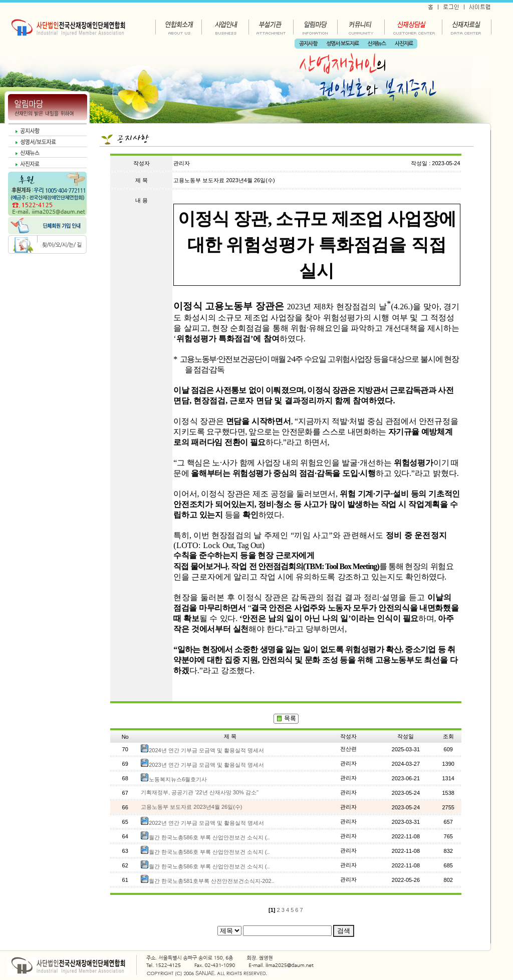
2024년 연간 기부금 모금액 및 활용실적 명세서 (206, 750)
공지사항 (308, 44)
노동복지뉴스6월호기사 (178, 779)
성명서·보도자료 (342, 44)
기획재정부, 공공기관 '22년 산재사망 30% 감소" (200, 792)
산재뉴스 (377, 44)
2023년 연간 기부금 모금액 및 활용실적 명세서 (206, 765)
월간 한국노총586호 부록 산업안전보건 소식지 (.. (209, 837)
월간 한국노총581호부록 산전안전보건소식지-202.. (212, 881)
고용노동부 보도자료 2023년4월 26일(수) (191, 807)
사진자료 (404, 44)
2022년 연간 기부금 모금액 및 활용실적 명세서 (206, 823)
